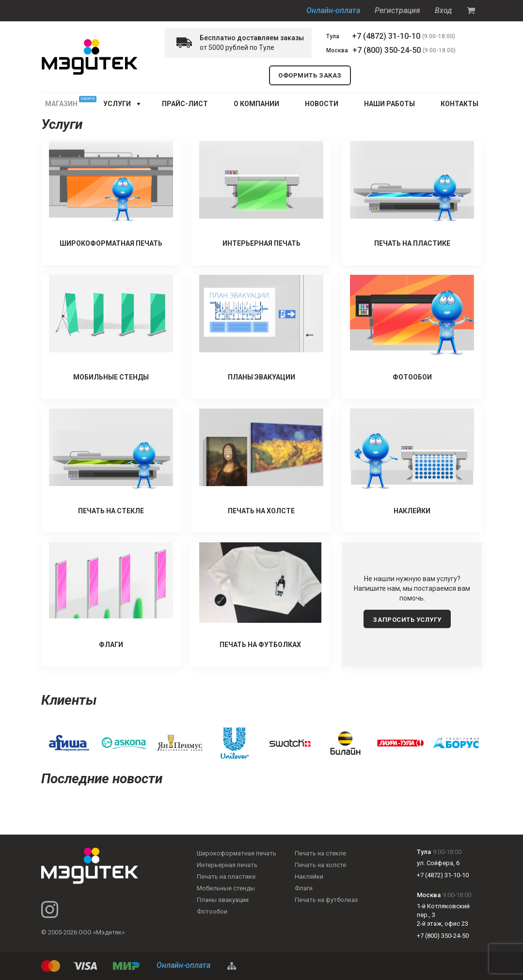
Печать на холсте (320, 865)
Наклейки (309, 877)
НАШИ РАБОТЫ (389, 104)
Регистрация (397, 10)
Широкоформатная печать (237, 853)
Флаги (304, 888)
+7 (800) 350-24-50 (387, 50)
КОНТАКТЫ (460, 104)
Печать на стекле (320, 853)
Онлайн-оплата (333, 10)
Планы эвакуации (223, 900)
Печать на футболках (326, 900)
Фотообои (212, 911)
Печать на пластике (226, 877)
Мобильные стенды (226, 888)
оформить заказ (310, 75)
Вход (444, 10)
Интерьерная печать (227, 865)
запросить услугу (407, 620)
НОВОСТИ (322, 104)
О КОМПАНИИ (256, 104)
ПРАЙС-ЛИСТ (185, 104)
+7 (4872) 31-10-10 (386, 36)
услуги (117, 104)
